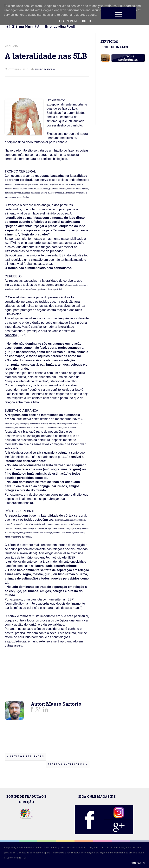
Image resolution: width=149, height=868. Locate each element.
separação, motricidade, (51, 557)
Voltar (138, 863)
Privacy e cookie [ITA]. (16, 858)
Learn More (68, 21)
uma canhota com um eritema (44, 599)
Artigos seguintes (25, 756)
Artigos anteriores (68, 764)
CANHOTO (12, 46)
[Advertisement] (36, 675)
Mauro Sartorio (75, 848)
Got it (87, 21)
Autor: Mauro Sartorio (56, 704)
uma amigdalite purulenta (40, 255)
